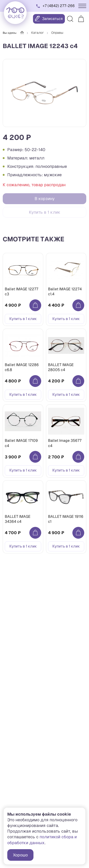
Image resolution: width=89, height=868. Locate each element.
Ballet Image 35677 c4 (65, 443)
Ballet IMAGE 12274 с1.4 (65, 292)
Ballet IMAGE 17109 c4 (21, 443)
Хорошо (20, 855)
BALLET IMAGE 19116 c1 (66, 519)
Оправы (57, 33)
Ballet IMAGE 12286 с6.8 (22, 367)
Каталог (38, 33)
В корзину (45, 199)
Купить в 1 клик (45, 212)
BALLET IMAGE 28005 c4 (61, 367)
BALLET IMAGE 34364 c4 (18, 519)
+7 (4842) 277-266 (59, 6)
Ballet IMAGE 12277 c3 (22, 292)
